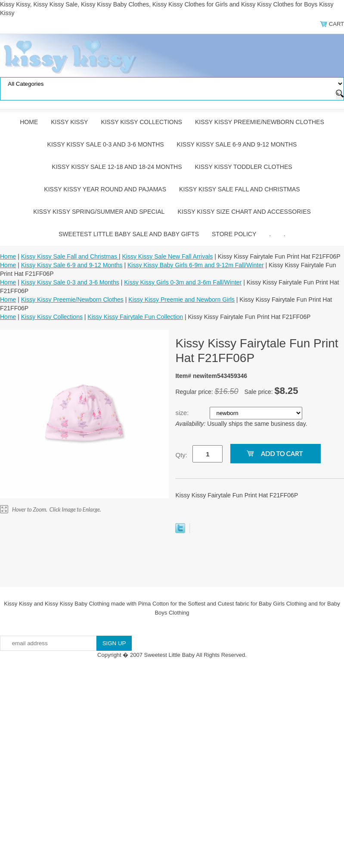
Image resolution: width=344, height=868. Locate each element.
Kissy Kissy (69, 122)
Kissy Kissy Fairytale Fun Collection (135, 317)
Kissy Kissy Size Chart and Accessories (244, 212)
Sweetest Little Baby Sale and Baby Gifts (129, 234)
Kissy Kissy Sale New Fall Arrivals (168, 256)
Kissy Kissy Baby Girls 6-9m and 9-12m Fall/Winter (196, 265)
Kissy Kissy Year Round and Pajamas (105, 189)
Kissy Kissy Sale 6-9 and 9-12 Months (237, 144)
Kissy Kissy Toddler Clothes (244, 167)
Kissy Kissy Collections (141, 122)
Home (29, 122)
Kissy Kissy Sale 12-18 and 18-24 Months (117, 167)
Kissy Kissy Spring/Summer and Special (99, 212)
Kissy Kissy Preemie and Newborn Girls (181, 300)
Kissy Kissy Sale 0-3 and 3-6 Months (106, 144)
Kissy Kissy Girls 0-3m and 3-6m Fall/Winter (183, 282)
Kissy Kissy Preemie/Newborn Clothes (260, 122)
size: (183, 413)
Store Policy (234, 234)
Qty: (181, 455)
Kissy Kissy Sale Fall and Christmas (240, 189)
